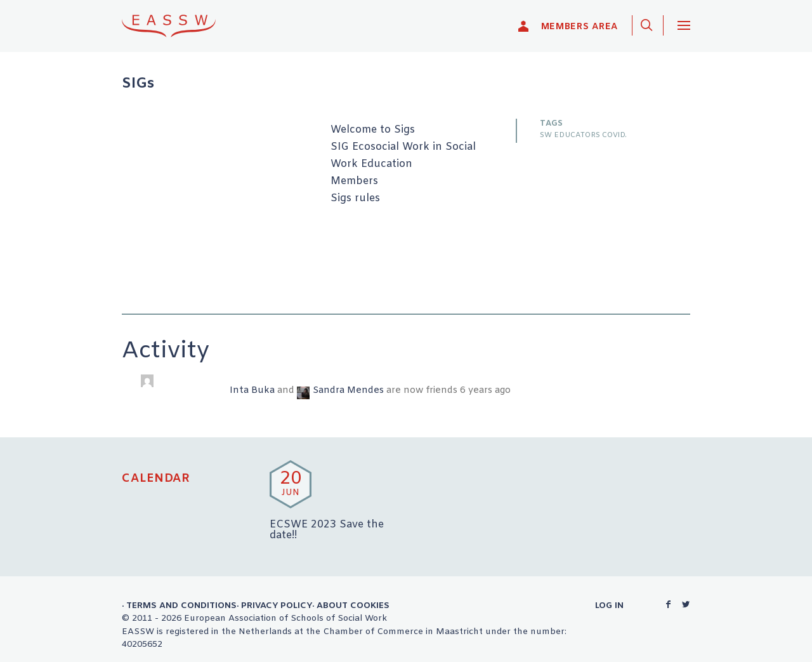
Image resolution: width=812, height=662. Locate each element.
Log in (609, 606)
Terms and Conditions (181, 606)
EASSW (177, 26)
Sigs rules (355, 199)
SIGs (138, 84)
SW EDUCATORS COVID (582, 135)
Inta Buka (252, 391)
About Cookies (353, 606)
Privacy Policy (277, 606)
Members (354, 182)
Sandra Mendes (348, 391)
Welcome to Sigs (373, 130)
